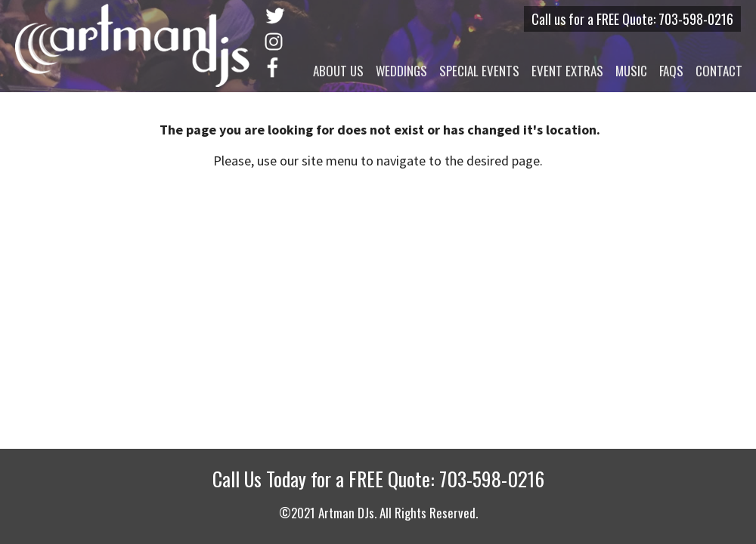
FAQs (671, 71)
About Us (338, 71)
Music (631, 71)
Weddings (401, 71)
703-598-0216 (696, 19)
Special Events (479, 71)
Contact (719, 71)
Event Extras (567, 71)
